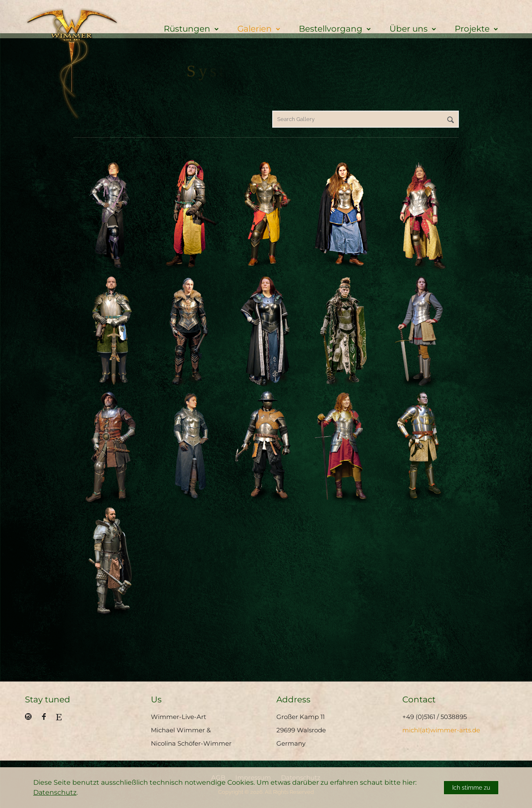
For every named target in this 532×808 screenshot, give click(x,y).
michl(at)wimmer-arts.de (441, 730)
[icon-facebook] (46, 717)
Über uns (409, 29)
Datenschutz (55, 792)
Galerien (255, 29)
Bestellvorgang (331, 29)
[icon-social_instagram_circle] (30, 717)
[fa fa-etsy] (59, 717)
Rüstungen (187, 29)
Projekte (472, 29)
